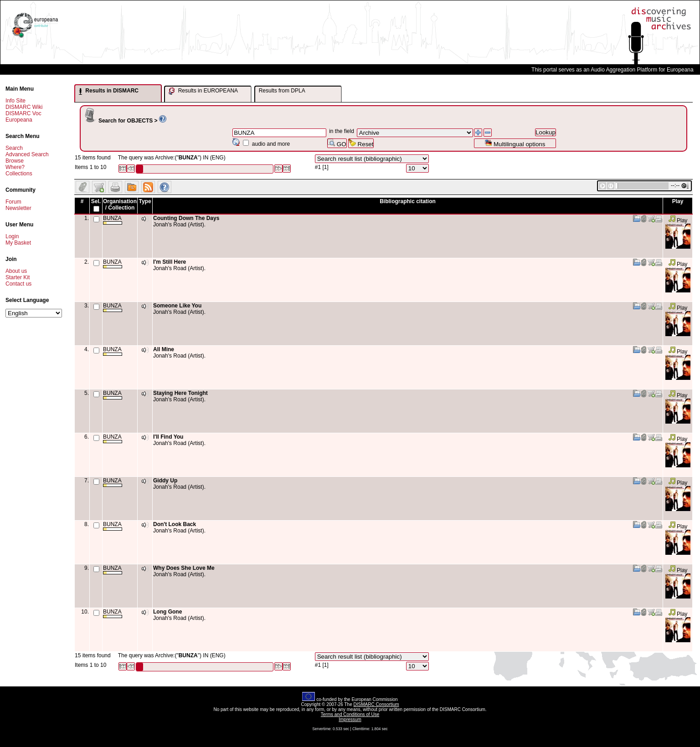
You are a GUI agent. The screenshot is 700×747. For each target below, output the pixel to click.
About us (16, 271)
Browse (15, 161)
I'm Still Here (170, 262)
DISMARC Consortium (376, 704)
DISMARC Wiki (24, 107)
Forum (13, 202)
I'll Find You (168, 437)
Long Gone (167, 612)
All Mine (164, 349)
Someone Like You (177, 306)
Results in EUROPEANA (203, 91)
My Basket (18, 243)
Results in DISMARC (109, 91)
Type (145, 201)
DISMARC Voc (23, 113)
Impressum (350, 719)
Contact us (18, 284)
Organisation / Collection (120, 205)
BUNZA (113, 220)
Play (678, 220)
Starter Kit (18, 277)
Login (12, 236)
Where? (15, 167)
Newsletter (18, 208)
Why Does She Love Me (184, 568)
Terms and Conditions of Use (350, 714)
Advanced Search (27, 154)
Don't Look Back (175, 524)
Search (14, 148)
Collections (19, 174)
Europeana (19, 120)
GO (337, 143)
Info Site (15, 101)
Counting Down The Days (186, 218)
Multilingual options (515, 143)
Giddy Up (165, 481)
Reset (361, 143)
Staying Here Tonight (180, 393)
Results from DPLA (282, 91)
